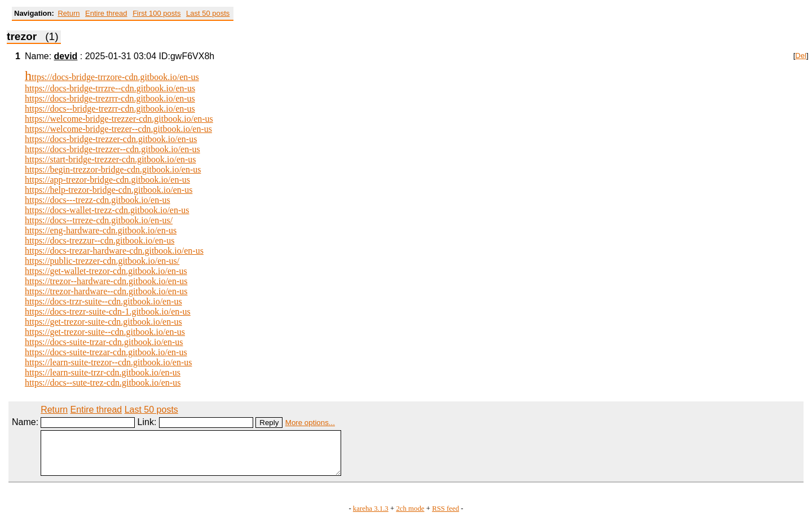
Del (801, 56)
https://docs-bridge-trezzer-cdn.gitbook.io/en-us (111, 139)
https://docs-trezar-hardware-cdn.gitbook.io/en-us (114, 251)
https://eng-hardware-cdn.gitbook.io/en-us (101, 230)
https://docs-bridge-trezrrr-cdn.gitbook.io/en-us (110, 98)
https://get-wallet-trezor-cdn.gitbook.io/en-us (106, 271)
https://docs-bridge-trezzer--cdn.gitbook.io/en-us (112, 149)
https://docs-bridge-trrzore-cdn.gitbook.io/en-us (112, 77)
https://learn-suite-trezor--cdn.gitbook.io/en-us (108, 362)
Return (69, 13)
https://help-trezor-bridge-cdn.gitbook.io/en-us (109, 190)
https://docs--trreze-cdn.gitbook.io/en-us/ (99, 220)
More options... (310, 423)
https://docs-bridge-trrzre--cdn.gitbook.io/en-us (110, 88)
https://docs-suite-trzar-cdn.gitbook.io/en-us (104, 342)
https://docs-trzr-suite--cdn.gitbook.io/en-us (103, 301)
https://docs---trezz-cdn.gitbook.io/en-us (98, 200)
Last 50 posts (208, 13)
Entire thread (106, 13)
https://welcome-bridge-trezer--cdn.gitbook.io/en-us (118, 129)
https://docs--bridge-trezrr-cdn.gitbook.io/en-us (110, 109)
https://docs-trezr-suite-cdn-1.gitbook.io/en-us (108, 311)
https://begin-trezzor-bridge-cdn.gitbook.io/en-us (113, 169)
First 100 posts (156, 13)
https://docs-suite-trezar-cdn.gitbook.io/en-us (106, 352)
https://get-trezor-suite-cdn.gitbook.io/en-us (103, 322)
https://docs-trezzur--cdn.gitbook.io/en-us (100, 240)
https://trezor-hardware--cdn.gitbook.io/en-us (106, 291)
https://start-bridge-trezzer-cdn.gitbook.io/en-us (111, 159)
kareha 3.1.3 (371, 517)
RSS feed (445, 517)
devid (66, 56)
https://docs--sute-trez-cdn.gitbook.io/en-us (103, 383)
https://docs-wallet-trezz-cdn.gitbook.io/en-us (107, 210)
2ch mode (410, 517)
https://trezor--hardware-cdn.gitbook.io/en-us (106, 281)
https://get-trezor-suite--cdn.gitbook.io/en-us (105, 332)
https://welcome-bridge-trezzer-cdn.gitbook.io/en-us (119, 119)
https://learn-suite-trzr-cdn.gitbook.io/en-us (103, 372)
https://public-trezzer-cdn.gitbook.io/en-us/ (102, 261)
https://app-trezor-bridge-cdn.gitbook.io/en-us (107, 180)
